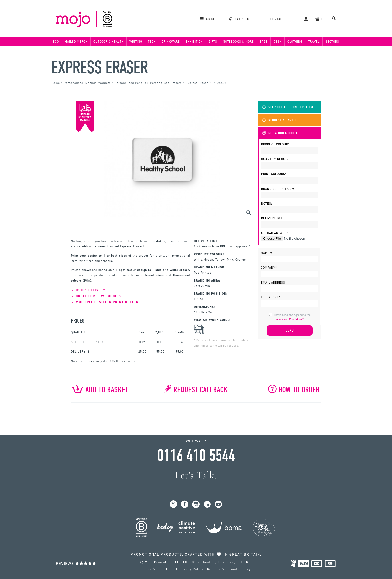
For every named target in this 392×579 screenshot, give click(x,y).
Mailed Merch (76, 42)
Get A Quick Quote (280, 133)
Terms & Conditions (158, 569)
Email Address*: (274, 283)
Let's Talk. (196, 475)
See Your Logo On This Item (288, 107)
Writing (136, 42)
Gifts (213, 42)
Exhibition (194, 42)
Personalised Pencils (130, 83)
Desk (278, 42)
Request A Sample (280, 120)
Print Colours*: (274, 174)
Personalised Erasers (166, 83)
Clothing (295, 42)
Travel (314, 42)
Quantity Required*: (278, 159)
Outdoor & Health (109, 42)
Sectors (332, 42)
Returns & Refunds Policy (229, 569)
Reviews (76, 564)
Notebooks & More (238, 42)
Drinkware (171, 42)
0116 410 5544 (196, 456)
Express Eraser (99, 67)
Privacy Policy (191, 569)
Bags (264, 42)
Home (55, 83)
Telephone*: (271, 297)
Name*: (267, 253)
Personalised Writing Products (87, 83)
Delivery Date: (273, 218)
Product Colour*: (276, 144)
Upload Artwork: (276, 233)
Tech (152, 42)
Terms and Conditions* (289, 319)
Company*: (269, 268)
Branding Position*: (278, 189)
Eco (56, 42)
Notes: (267, 204)
